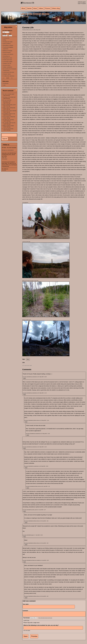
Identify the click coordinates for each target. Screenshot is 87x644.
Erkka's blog (56, 8)
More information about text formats (45, 619)
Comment (26, 611)
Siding (4, 40)
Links (4, 85)
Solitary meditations (8, 67)
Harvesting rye (6, 56)
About (23, 8)
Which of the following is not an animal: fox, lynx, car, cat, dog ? (41, 626)
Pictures (47, 8)
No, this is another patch (9, 94)
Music (35, 8)
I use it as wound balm (8, 129)
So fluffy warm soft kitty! (9, 120)
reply (24, 378)
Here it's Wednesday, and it (9, 105)
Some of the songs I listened (10, 111)
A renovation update (8, 62)
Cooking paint (6, 38)
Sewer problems (7, 44)
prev (4, 78)
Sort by (4, 34)
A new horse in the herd (8, 72)
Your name (26, 604)
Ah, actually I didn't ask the (9, 123)
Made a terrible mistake (8, 126)
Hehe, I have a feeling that (9, 108)
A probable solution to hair (9, 114)
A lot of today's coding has (9, 117)
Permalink (25, 377)
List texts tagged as (7, 31)
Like (23, 363)
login (79, 3)
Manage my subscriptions (8, 150)
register (84, 3)
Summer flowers (7, 52)
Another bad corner (7, 60)
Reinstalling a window (8, 45)
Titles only (4, 158)
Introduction (6, 83)
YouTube (4, 170)
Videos (41, 8)
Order (10, 34)
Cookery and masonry (8, 54)
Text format (27, 619)
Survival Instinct (7, 65)
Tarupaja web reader (8, 42)
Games (29, 8)
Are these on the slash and (9, 97)
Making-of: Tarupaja (8, 51)
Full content (5, 159)
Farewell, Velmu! (7, 74)
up (23, 364)
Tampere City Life (7, 63)
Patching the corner (8, 58)
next (12, 78)
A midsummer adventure (9, 76)
